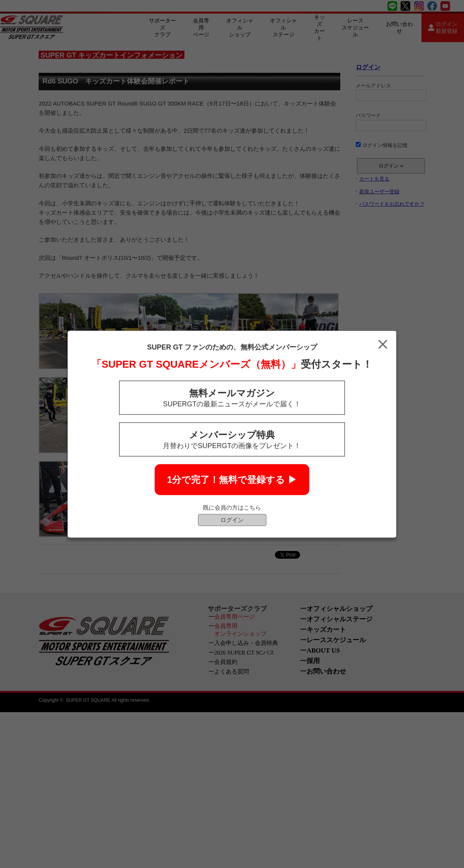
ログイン (232, 519)
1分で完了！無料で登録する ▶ (232, 479)
